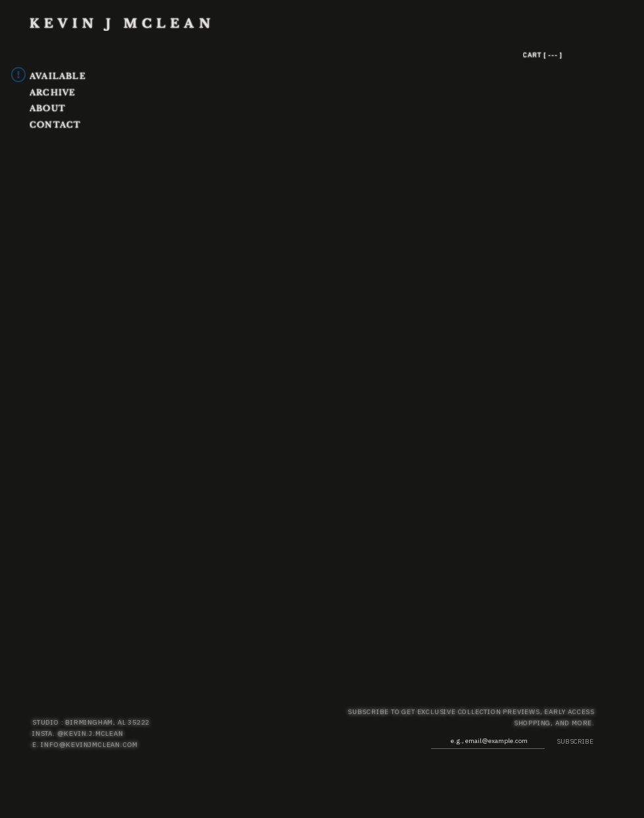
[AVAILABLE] (77, 76)
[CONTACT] (63, 125)
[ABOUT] (63, 108)
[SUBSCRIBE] (569, 741)
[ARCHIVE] (84, 92)
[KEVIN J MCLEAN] (141, 23)
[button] (581, 55)
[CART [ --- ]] (570, 55)
